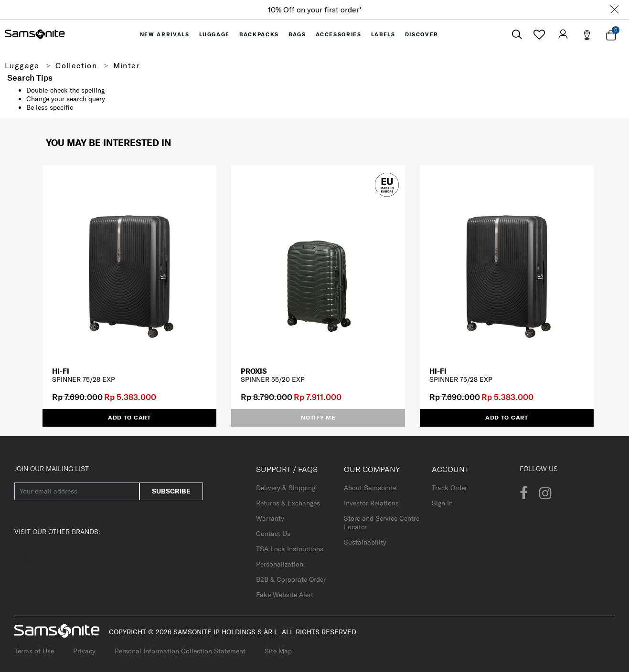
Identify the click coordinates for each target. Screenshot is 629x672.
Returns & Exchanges (288, 503)
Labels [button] (383, 34)
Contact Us (273, 534)
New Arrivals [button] (165, 34)
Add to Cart (129, 417)
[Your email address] (77, 491)
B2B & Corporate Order (291, 579)
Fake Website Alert (285, 595)
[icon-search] (517, 35)
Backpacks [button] (259, 34)
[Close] (615, 10)
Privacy (84, 651)
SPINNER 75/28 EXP (84, 379)
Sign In (442, 503)
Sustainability (365, 542)
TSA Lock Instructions (290, 549)
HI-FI (61, 371)
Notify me (318, 417)
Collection (76, 65)
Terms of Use (34, 651)
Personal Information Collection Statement (180, 651)
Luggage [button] (215, 34)
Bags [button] (297, 34)
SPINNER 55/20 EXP (273, 379)
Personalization (280, 564)
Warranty (270, 518)
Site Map (278, 651)
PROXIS (254, 371)
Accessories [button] (339, 34)
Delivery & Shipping (286, 488)
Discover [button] (422, 34)
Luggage (22, 65)
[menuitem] (165, 34)
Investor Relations (371, 503)
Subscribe (171, 491)
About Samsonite (370, 488)
